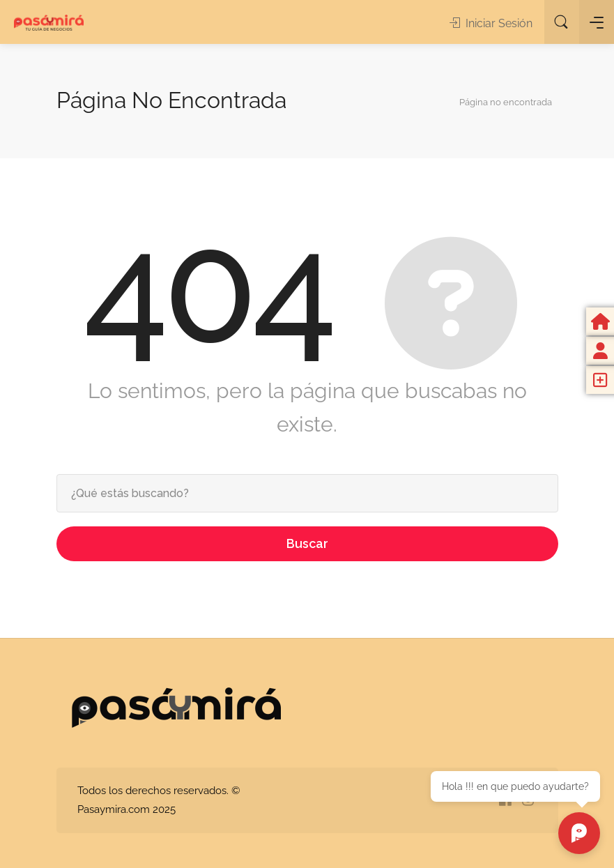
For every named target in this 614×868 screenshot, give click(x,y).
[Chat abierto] (579, 833)
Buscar (307, 543)
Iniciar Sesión (491, 23)
